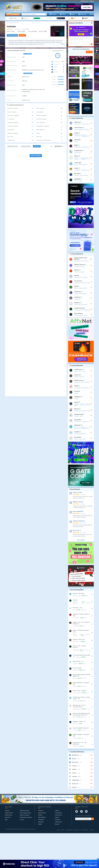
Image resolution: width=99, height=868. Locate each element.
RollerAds (57, 820)
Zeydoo (75, 678)
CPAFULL (57, 811)
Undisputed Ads (77, 709)
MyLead (75, 717)
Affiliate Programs (25, 815)
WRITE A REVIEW (36, 155)
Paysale (75, 730)
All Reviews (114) (13, 146)
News (72, 14)
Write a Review (12, 35)
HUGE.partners (77, 596)
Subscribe (89, 52)
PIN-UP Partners (77, 693)
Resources (82, 14)
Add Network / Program (87, 1)
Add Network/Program (26, 817)
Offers (63, 14)
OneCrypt (75, 670)
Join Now (22, 35)
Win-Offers (76, 724)
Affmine (75, 738)
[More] (63, 44)
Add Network (69, 830)
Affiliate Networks (25, 811)
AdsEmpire (76, 746)
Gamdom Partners (75, 603)
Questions (37, 146)
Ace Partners (76, 618)
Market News (9, 815)
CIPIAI (74, 610)
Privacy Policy (85, 830)
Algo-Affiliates (77, 657)
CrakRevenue (76, 650)
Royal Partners (75, 635)
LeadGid (75, 664)
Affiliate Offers (9, 813)
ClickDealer (41, 820)
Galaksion (41, 811)
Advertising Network (14, 23)
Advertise (77, 830)
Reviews (53, 14)
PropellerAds (58, 813)
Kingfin (75, 686)
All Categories (13, 14)
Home (58, 830)
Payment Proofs (26, 146)
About (63, 830)
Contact (22, 820)
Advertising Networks (25, 813)
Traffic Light (76, 701)
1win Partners (76, 642)
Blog (92, 14)
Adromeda (76, 626)
